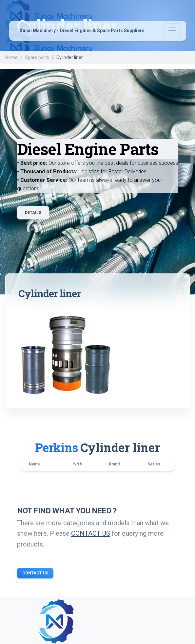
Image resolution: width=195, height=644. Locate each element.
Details (33, 213)
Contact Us (35, 573)
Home (11, 57)
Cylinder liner (120, 447)
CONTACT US (91, 533)
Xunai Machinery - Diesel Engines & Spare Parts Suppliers (82, 31)
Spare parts (37, 57)
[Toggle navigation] (172, 31)
